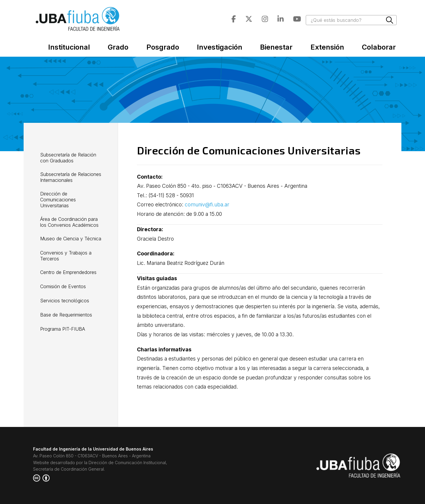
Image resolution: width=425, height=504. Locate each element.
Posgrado (163, 47)
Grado (118, 47)
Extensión (327, 47)
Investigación (220, 47)
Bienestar (276, 47)
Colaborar (379, 47)
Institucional (69, 47)
